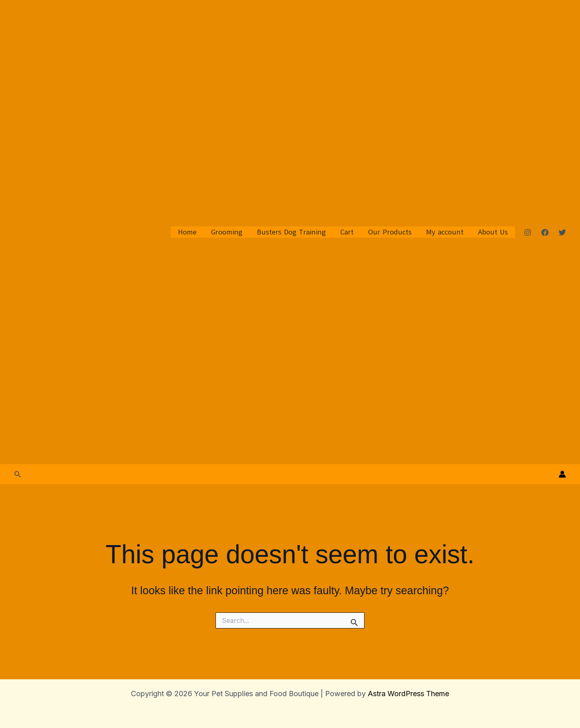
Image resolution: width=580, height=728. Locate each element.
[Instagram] (528, 232)
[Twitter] (562, 232)
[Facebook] (545, 232)
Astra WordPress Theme (408, 694)
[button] (18, 474)
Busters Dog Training (291, 232)
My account (445, 232)
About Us (493, 232)
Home (187, 232)
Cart (347, 232)
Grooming (227, 232)
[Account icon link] (562, 474)
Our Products (390, 232)
